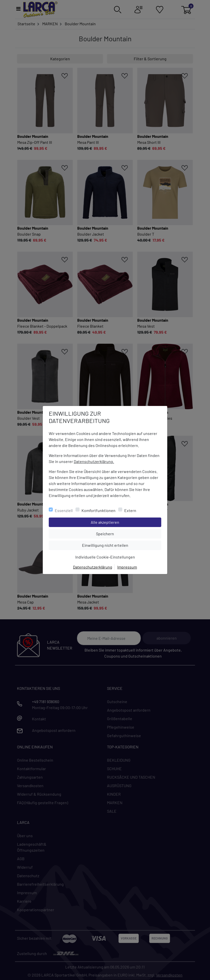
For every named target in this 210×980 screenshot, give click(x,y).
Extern (130, 510)
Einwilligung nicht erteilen (116, 545)
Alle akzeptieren (125, 522)
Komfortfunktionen (98, 510)
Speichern (128, 533)
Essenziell (64, 510)
